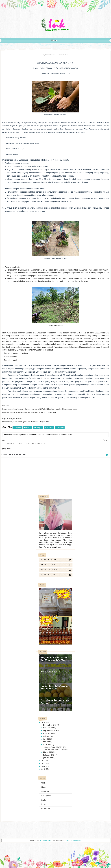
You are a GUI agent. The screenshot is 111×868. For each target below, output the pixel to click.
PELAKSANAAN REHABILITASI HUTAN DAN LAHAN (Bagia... (56, 748)
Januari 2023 (49, 758)
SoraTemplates (45, 840)
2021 (44, 763)
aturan (44, 787)
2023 (44, 722)
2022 (44, 761)
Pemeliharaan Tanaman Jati (54, 672)
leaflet (44, 800)
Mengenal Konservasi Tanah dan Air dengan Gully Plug (54, 659)
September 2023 (50, 730)
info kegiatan (46, 796)
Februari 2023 (49, 755)
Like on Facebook (56, 565)
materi (44, 804)
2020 (44, 766)
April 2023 (48, 745)
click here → (59, 547)
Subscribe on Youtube (56, 570)
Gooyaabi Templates (73, 840)
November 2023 (50, 725)
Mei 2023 (47, 742)
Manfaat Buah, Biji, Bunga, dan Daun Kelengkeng (55, 688)
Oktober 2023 (49, 728)
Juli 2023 (47, 736)
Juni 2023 (47, 739)
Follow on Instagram (56, 575)
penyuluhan (45, 809)
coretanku (45, 791)
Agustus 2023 (49, 733)
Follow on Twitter (56, 560)
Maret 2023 (48, 752)
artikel (44, 783)
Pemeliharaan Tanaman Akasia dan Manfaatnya (55, 702)
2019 (44, 769)
